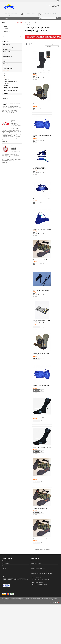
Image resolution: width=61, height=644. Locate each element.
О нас (32, 561)
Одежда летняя (7, 80)
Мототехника (6, 59)
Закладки (4, 566)
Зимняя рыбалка (7, 49)
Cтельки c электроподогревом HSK (41, 199)
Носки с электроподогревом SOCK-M (42, 229)
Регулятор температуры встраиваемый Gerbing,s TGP (40, 168)
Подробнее (4, 116)
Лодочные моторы (8, 57)
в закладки (42, 77)
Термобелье (7, 86)
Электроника (6, 94)
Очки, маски (7, 84)
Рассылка (4, 568)
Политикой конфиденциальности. (21, 579)
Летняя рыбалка (7, 52)
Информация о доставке (36, 563)
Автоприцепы (6, 45)
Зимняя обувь (7, 74)
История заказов (6, 563)
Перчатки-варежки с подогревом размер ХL (41, 354)
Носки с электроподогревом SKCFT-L (42, 447)
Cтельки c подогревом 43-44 (40, 508)
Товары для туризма (8, 69)
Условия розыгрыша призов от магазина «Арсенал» (41, 573)
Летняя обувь (7, 76)
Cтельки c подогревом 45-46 (40, 478)
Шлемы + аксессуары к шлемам (11, 91)
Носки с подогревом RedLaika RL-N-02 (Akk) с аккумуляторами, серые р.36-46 (42, 322)
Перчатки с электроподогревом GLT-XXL (42, 136)
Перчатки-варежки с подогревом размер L (41, 104)
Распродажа (6, 64)
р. (20, 34)
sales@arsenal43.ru (39, 582)
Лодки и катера (7, 54)
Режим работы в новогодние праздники (15, 148)
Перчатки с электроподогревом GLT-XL (42, 386)
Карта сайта (51, 603)
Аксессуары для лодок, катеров (11, 47)
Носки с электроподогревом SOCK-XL (42, 417)
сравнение (44, 77)
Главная (27, 23)
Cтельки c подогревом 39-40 (40, 539)
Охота (4, 61)
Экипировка (6, 71)
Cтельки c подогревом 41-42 (40, 260)
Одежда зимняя (7, 78)
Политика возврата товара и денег (38, 568)
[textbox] (48, 18)
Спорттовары (6, 66)
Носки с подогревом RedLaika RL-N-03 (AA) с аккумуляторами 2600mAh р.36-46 (42, 72)
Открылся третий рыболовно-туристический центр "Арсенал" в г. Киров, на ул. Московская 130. (16, 125)
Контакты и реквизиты (35, 566)
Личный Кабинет (6, 561)
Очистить (19, 22)
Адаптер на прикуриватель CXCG (41, 290)
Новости (5, 99)
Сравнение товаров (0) (36, 44)
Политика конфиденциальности (37, 571)
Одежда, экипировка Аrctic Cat (10, 82)
